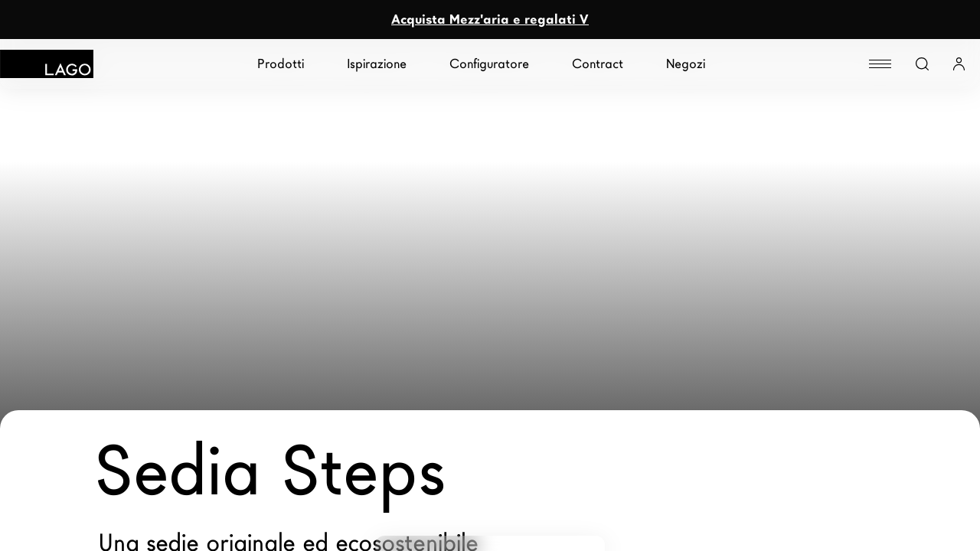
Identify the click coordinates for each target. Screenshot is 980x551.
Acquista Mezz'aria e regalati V (490, 20)
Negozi (686, 64)
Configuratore (489, 64)
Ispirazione (377, 64)
